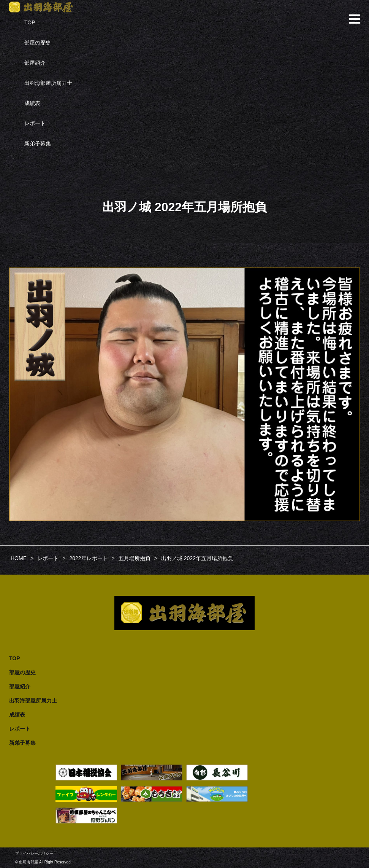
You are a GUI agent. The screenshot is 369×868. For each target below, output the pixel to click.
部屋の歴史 (38, 43)
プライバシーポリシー (34, 853)
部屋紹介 (35, 63)
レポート (35, 123)
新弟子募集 (38, 143)
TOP (30, 22)
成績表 (32, 103)
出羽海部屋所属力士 (48, 83)
